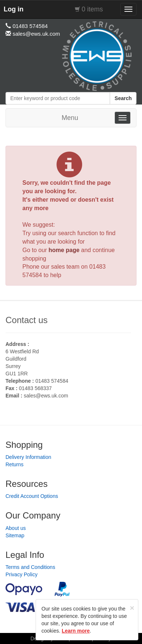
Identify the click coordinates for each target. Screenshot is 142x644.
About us (16, 528)
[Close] (132, 608)
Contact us (27, 320)
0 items (92, 9)
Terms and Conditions (30, 567)
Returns (14, 464)
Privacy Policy (21, 574)
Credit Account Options (32, 496)
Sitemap (15, 535)
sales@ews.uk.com (46, 396)
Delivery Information (28, 457)
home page (64, 250)
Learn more (76, 631)
